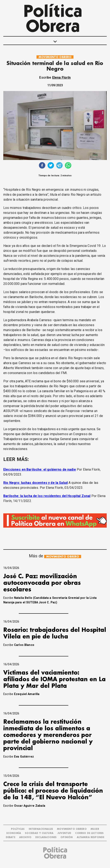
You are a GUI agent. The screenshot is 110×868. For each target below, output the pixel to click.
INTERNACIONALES (41, 829)
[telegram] (59, 166)
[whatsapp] (68, 166)
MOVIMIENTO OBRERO (55, 57)
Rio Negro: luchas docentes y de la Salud (35, 483)
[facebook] (42, 166)
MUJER (95, 829)
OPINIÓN (67, 837)
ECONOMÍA (14, 833)
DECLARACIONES (46, 837)
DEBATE (11, 837)
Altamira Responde (91, 837)
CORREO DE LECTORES (89, 833)
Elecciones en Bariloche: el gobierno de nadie (40, 470)
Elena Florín (62, 78)
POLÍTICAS (18, 829)
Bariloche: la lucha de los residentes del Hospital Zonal (47, 496)
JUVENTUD (64, 833)
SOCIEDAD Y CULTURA (39, 833)
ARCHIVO (25, 837)
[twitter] (51, 166)
